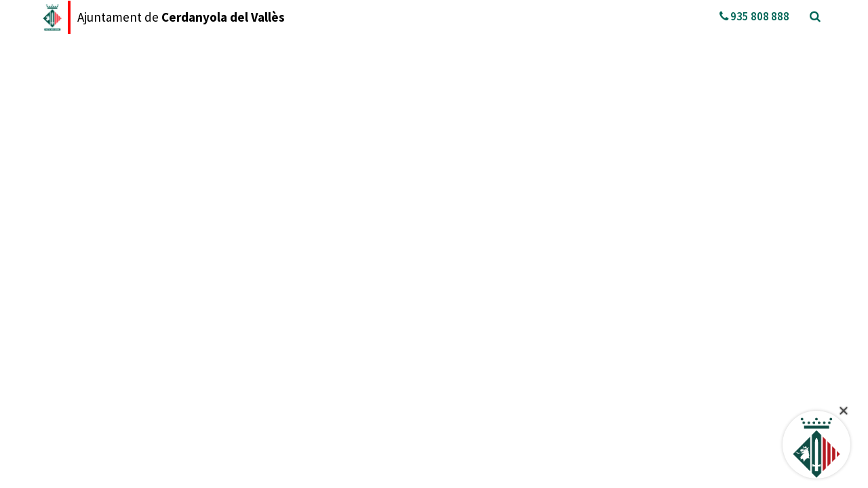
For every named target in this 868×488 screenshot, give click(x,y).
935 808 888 (754, 16)
